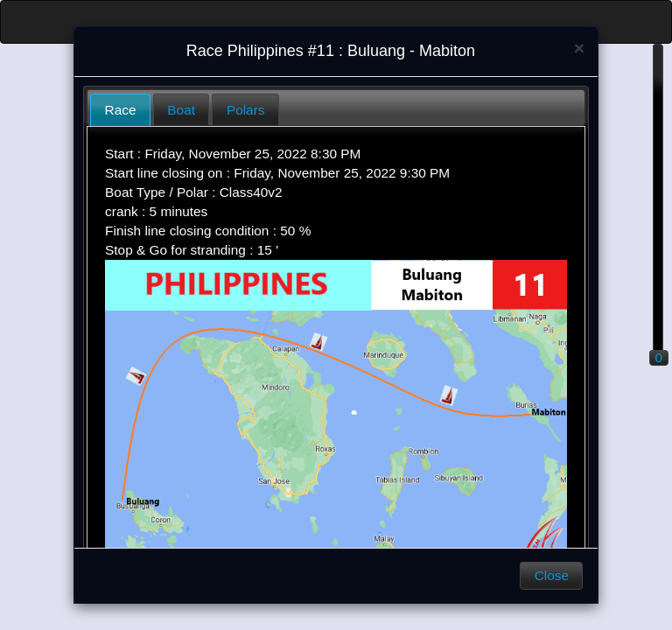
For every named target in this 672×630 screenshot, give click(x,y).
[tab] (120, 110)
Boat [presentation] (181, 110)
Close (552, 575)
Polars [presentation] (246, 110)
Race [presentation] (121, 110)
